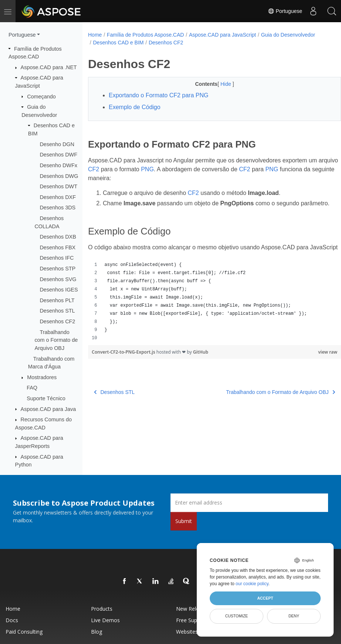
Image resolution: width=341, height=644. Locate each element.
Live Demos (105, 620)
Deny (294, 616)
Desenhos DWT (58, 186)
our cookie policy (252, 584)
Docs (12, 620)
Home (95, 35)
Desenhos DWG (59, 176)
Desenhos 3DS (58, 208)
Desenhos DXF (58, 197)
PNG (168, 169)
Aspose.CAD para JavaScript (222, 35)
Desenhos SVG (58, 279)
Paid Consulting (24, 632)
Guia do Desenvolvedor (288, 35)
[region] (206, 319)
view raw (310, 370)
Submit (184, 521)
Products (102, 609)
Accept (265, 598)
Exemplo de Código (135, 107)
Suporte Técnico (46, 398)
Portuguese (285, 11)
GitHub (201, 370)
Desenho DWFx (58, 165)
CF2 (115, 169)
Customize (237, 616)
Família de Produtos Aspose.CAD (146, 35)
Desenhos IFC (57, 258)
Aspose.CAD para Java (48, 409)
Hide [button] (218, 84)
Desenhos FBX (58, 247)
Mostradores (42, 377)
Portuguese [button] (22, 35)
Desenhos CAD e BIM (118, 43)
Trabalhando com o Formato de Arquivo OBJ (56, 340)
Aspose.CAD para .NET (49, 67)
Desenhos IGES (59, 290)
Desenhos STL (57, 311)
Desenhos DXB (58, 237)
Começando (41, 97)
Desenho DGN (57, 144)
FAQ (32, 388)
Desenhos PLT (57, 300)
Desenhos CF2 (57, 321)
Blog (97, 632)
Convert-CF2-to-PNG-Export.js (124, 370)
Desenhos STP (58, 269)
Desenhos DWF (58, 155)
